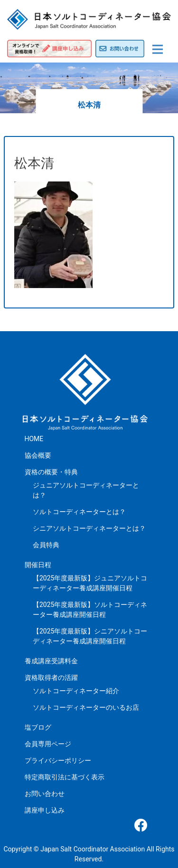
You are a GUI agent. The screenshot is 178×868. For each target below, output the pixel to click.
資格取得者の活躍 (51, 678)
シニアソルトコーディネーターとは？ (89, 528)
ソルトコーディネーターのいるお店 (86, 707)
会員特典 (46, 545)
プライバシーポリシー (58, 760)
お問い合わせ (45, 794)
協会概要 (38, 455)
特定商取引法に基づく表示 (65, 777)
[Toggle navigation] (158, 49)
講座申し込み (45, 810)
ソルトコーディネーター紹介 (76, 691)
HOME (34, 439)
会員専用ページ (48, 744)
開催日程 (38, 565)
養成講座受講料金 (51, 661)
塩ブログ (38, 727)
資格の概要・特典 (51, 472)
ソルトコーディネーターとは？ (79, 512)
